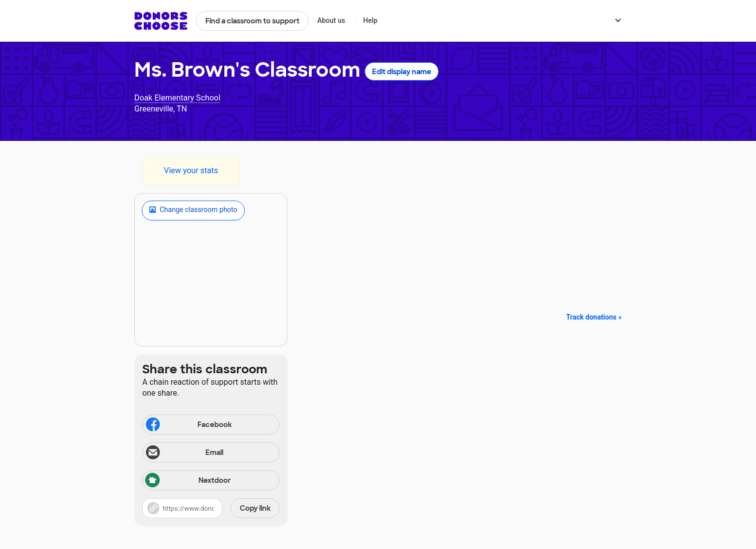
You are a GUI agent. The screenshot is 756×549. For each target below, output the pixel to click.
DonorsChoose (161, 21)
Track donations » (594, 317)
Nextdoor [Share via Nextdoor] (188, 481)
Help (370, 20)
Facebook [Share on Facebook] (188, 426)
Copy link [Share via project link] (255, 508)
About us (331, 20)
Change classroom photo (193, 211)
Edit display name (402, 72)
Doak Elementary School (177, 98)
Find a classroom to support (252, 21)
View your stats (191, 170)
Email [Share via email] (184, 453)
